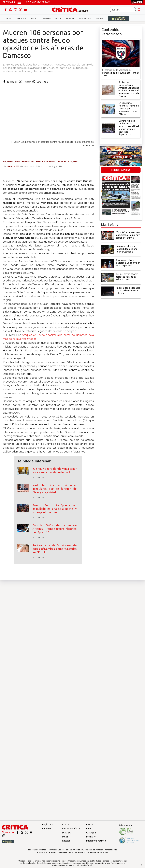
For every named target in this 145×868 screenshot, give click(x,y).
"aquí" (90, 865)
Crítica (66, 825)
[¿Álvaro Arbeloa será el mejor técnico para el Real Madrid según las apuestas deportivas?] (109, 128)
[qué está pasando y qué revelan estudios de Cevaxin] (109, 90)
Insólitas (71, 18)
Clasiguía (91, 833)
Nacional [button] (22, 18)
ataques (73, 162)
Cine (89, 829)
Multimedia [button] (85, 18)
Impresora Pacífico (96, 841)
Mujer (65, 837)
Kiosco (90, 825)
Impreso (100, 18)
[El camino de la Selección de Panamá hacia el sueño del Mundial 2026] (121, 53)
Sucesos (9, 18)
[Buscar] (123, 10)
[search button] (139, 10)
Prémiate (91, 837)
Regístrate (48, 825)
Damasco (27, 162)
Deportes (46, 18)
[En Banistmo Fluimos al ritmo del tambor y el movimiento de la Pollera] (109, 109)
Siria (17, 162)
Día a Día (67, 833)
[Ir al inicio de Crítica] (71, 9)
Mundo (59, 18)
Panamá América (71, 829)
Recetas (66, 841)
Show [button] (34, 18)
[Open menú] (19, 2)
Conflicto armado (45, 162)
